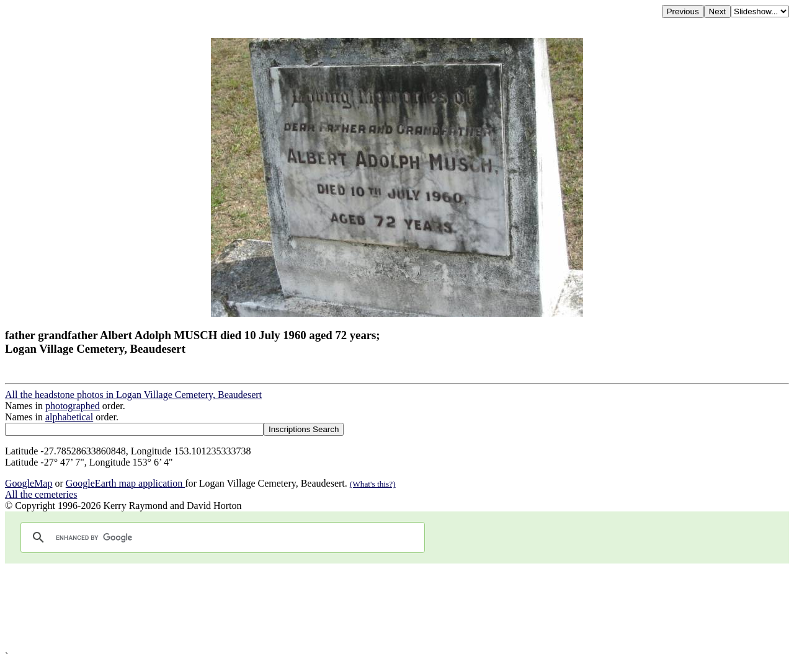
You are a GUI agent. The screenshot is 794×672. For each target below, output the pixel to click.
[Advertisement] (377, 607)
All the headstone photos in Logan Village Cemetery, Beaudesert (133, 395)
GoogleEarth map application (125, 483)
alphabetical (69, 417)
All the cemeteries (41, 494)
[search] (221, 537)
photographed (73, 406)
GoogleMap (29, 483)
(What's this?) (373, 484)
